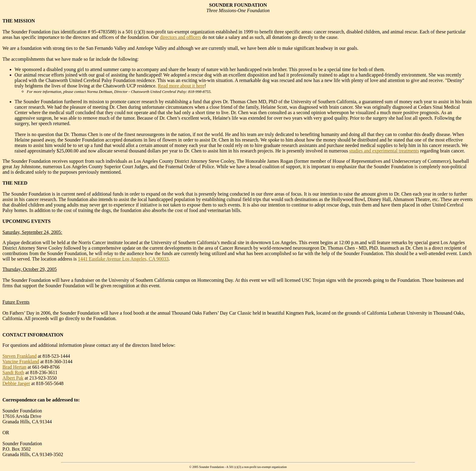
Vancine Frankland (21, 362)
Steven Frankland (19, 356)
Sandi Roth (13, 372)
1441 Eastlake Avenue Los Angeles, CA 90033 (123, 259)
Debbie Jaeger (16, 383)
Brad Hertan (14, 367)
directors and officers (181, 37)
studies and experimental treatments (384, 151)
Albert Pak (13, 378)
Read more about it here (181, 86)
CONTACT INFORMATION (33, 335)
